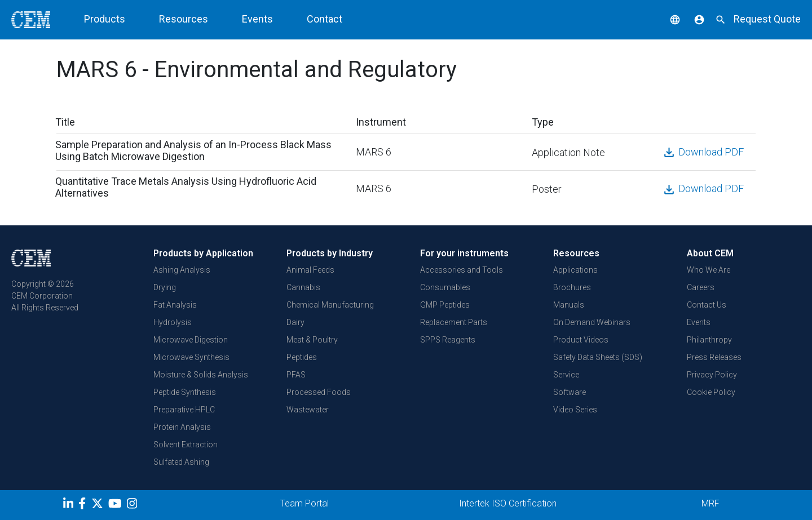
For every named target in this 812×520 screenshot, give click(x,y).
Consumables (445, 287)
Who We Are (709, 270)
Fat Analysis (175, 305)
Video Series (575, 410)
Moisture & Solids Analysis (201, 375)
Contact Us (707, 305)
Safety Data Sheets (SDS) (598, 357)
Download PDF (703, 152)
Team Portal (304, 503)
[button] (667, 19)
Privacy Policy (712, 375)
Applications (575, 270)
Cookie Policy (711, 392)
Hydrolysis (173, 322)
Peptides (302, 357)
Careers (701, 287)
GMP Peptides (445, 305)
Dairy (295, 322)
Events (257, 19)
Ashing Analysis (182, 270)
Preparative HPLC (184, 410)
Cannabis (303, 287)
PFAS (296, 375)
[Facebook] (85, 505)
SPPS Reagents (448, 340)
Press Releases (714, 357)
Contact (325, 19)
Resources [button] (184, 19)
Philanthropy (709, 340)
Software (570, 392)
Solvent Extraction (186, 445)
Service (566, 375)
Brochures (572, 287)
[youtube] (116, 505)
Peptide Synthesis (185, 392)
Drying (165, 287)
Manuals (569, 305)
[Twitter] (99, 505)
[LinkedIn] (70, 505)
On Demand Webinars (592, 322)
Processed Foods (319, 392)
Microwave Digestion (191, 340)
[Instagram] (133, 505)
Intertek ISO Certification (508, 503)
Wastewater (308, 410)
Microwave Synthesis (191, 357)
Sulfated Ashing (181, 462)
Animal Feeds (310, 270)
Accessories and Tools (462, 270)
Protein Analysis (182, 427)
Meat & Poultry (312, 340)
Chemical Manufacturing (330, 305)
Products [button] (105, 19)
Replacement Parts (454, 322)
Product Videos (581, 340)
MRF (710, 503)
